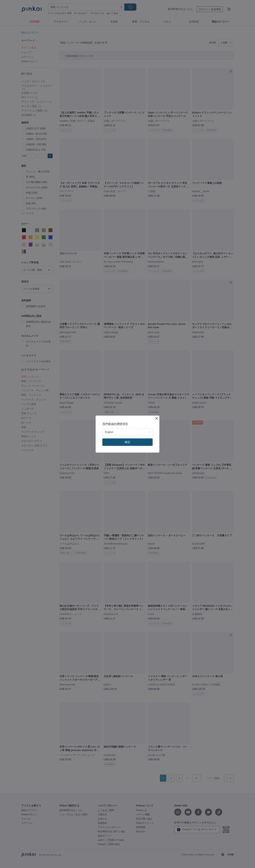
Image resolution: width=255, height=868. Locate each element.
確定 (127, 442)
